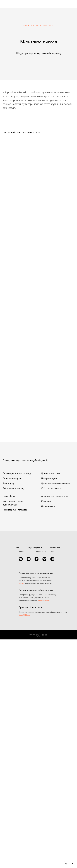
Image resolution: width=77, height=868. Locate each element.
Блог (52, 552)
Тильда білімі (55, 548)
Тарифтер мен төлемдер (15, 510)
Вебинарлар (41, 552)
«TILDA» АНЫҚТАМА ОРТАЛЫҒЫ (38, 26)
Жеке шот (46, 501)
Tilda (17, 548)
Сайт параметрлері (13, 478)
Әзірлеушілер (48, 506)
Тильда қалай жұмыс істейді (17, 473)
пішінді (22, 583)
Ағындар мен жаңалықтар (55, 496)
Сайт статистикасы (51, 488)
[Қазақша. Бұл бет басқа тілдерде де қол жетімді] (69, 863)
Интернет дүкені (50, 478)
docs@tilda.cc (24, 615)
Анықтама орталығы (35, 548)
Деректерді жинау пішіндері (56, 483)
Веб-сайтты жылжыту (13, 488)
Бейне (21, 552)
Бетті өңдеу (8, 483)
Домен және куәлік (51, 473)
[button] (69, 863)
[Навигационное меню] (4, 4)
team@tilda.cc (43, 600)
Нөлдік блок (9, 496)
